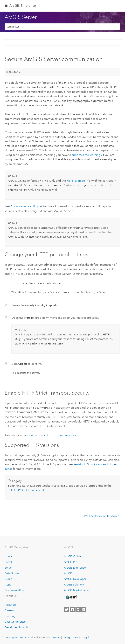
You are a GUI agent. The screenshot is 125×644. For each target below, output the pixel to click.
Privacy (57, 637)
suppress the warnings (87, 155)
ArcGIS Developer (75, 579)
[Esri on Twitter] (66, 609)
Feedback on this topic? (105, 516)
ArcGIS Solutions (74, 584)
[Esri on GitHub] (78, 609)
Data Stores (12, 573)
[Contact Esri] (84, 609)
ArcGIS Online (73, 556)
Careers (10, 610)
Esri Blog (10, 616)
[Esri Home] (71, 597)
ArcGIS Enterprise (23, 6)
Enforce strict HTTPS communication (53, 435)
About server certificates (26, 206)
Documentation (14, 590)
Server (9, 567)
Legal (86, 637)
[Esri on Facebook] (72, 609)
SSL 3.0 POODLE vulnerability (27, 490)
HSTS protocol (76, 181)
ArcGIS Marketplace (76, 590)
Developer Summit (16, 627)
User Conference (15, 621)
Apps (8, 584)
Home (8, 556)
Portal (8, 562)
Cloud (8, 579)
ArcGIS (68, 573)
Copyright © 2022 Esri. (17, 637)
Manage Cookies (72, 637)
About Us (10, 604)
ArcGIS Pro (71, 562)
